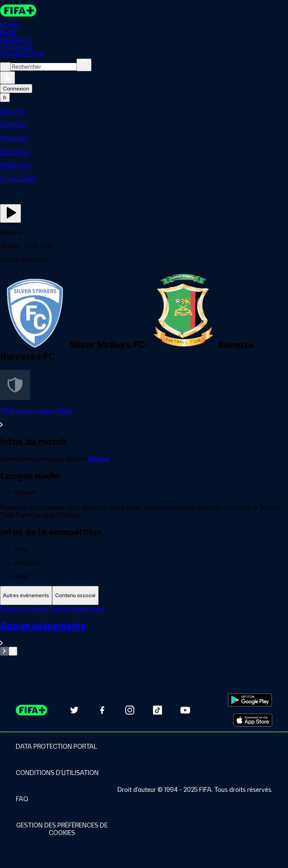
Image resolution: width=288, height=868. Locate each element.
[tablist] (144, 595)
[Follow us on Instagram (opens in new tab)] (130, 710)
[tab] (26, 595)
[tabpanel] (144, 630)
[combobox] (44, 67)
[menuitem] (144, 112)
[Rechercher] (84, 65)
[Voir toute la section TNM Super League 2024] (144, 418)
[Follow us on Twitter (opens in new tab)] (74, 710)
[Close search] (5, 67)
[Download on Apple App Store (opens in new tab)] (253, 720)
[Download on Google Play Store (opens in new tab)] (250, 700)
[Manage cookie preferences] (62, 829)
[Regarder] (10, 213)
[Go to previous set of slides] (4, 651)
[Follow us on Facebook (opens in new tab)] (102, 710)
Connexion (16, 89)
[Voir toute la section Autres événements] (144, 633)
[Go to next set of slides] (13, 651)
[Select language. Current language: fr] (5, 98)
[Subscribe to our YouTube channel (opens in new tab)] (185, 710)
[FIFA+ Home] (18, 11)
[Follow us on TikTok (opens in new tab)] (157, 710)
